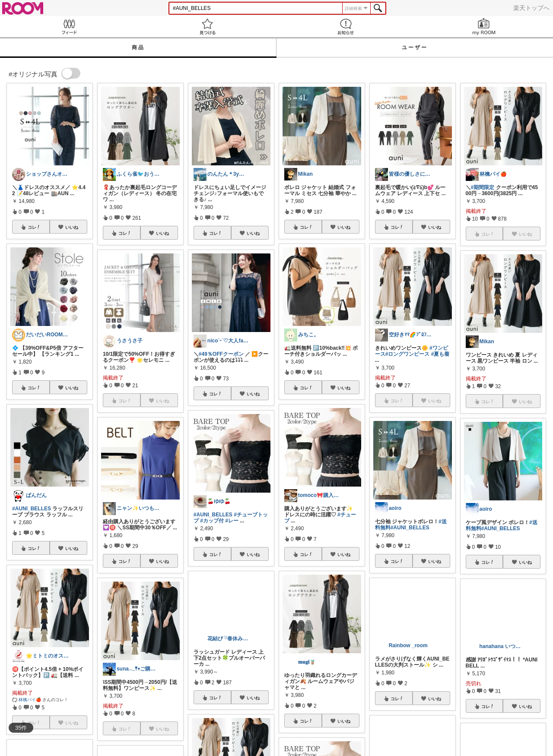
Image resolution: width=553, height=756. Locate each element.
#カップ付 (212, 521)
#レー (232, 521)
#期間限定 (483, 187)
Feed (69, 27)
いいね (72, 227)
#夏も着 (440, 354)
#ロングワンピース (408, 354)
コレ (34, 227)
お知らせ (346, 27)
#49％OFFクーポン (221, 354)
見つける (207, 27)
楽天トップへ (531, 8)
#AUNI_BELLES (32, 509)
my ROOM (484, 27)
